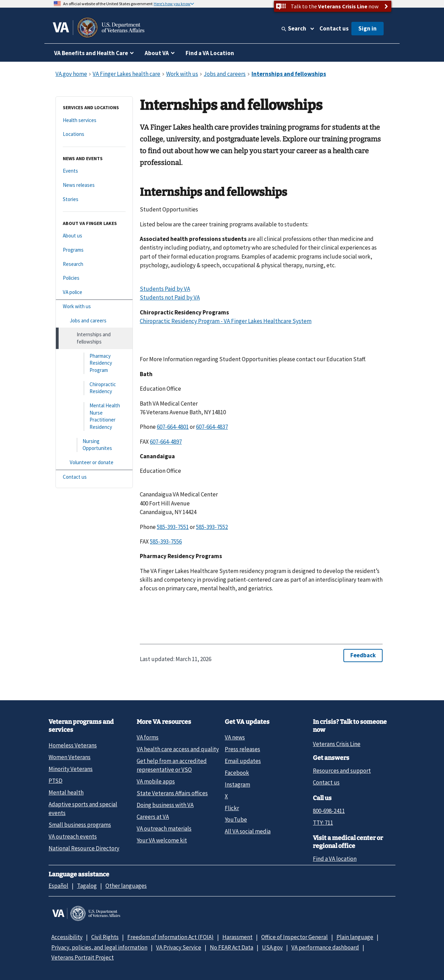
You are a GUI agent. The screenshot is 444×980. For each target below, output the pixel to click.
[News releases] (94, 185)
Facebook (237, 773)
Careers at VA (153, 817)
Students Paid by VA (165, 289)
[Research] (94, 264)
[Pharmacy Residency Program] (94, 363)
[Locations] (94, 134)
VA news (235, 737)
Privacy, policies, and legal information (99, 947)
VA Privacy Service (179, 947)
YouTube (236, 819)
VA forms (148, 737)
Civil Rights (105, 937)
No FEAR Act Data (232, 947)
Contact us (334, 28)
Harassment (237, 937)
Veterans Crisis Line (337, 744)
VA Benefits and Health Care (91, 53)
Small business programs (80, 825)
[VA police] (94, 292)
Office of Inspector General (294, 937)
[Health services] (94, 120)
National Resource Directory (84, 848)
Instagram (237, 784)
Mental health (66, 792)
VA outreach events (73, 836)
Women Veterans (70, 757)
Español (58, 886)
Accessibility (67, 937)
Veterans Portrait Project (83, 957)
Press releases (242, 749)
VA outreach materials (164, 829)
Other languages (126, 886)
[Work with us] (94, 307)
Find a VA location (335, 859)
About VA (157, 53)
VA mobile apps (156, 781)
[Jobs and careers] (94, 321)
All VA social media (248, 831)
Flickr (232, 808)
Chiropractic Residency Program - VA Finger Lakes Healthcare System (226, 321)
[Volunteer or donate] (94, 463)
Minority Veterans (71, 769)
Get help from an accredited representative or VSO (172, 765)
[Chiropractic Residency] (94, 388)
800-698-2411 (329, 811)
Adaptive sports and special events (83, 809)
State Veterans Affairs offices (172, 793)
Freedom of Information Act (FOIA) (170, 937)
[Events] (94, 171)
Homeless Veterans (73, 745)
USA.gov (272, 947)
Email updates (243, 761)
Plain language (355, 937)
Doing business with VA (165, 805)
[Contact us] (94, 477)
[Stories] (94, 200)
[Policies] (94, 278)
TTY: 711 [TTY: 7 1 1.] (323, 823)
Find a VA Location (210, 53)
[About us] (94, 236)
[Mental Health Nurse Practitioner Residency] (94, 417)
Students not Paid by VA (170, 297)
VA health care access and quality (178, 749)
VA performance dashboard (325, 947)
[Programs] (94, 250)
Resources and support (342, 771)
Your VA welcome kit (162, 840)
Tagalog (87, 886)
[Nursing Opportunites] (94, 445)
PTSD (55, 781)
